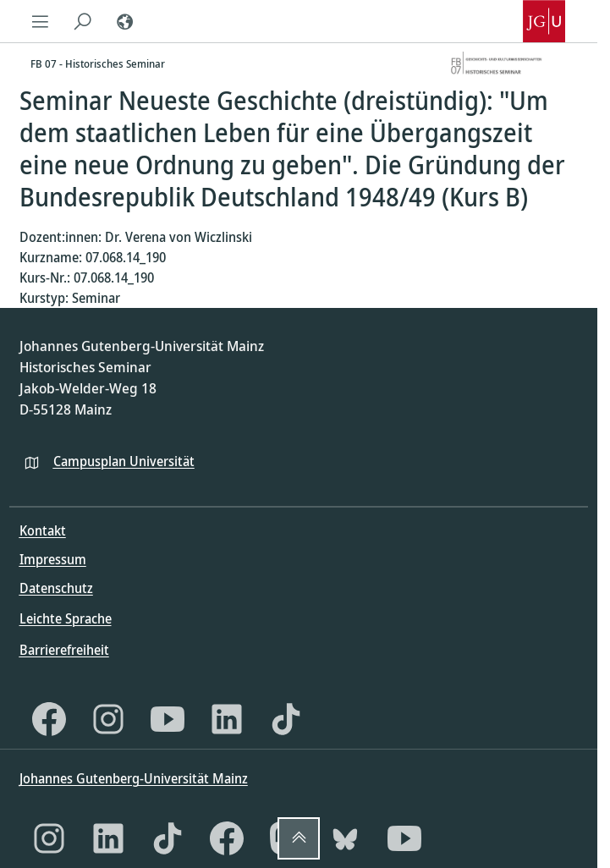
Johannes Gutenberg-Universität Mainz (134, 778)
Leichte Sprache (66, 618)
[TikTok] (286, 719)
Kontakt (43, 530)
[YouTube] (168, 719)
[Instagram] (108, 719)
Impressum (53, 559)
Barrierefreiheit (64, 650)
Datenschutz (56, 588)
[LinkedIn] (227, 719)
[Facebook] (49, 719)
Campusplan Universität (124, 461)
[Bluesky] (345, 838)
